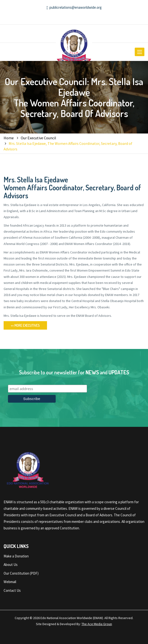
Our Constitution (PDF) (21, 573)
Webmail (10, 582)
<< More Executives (25, 325)
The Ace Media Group (97, 624)
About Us (11, 565)
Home (9, 138)
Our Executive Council (38, 138)
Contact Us (12, 590)
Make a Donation (16, 556)
